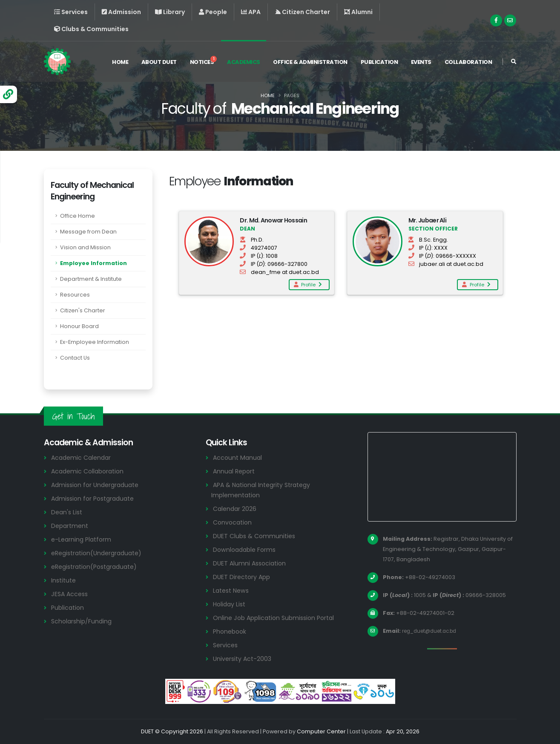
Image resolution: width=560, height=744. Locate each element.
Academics (244, 63)
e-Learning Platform (83, 539)
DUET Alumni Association (251, 563)
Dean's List (68, 512)
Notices (204, 62)
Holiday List (231, 604)
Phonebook (231, 631)
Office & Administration (310, 63)
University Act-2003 (244, 659)
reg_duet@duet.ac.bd (433, 631)
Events (421, 63)
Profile (307, 285)
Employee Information (93, 263)
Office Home (78, 216)
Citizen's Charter (83, 310)
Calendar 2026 (236, 509)
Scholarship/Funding (83, 621)
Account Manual (238, 457)
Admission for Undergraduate (98, 485)
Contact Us (75, 358)
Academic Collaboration (90, 471)
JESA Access (71, 594)
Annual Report (235, 471)
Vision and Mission (85, 247)
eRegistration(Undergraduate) (100, 553)
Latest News (233, 590)
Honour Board (79, 326)
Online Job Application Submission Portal (277, 618)
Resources (75, 295)
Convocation (234, 522)
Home (120, 63)
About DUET (159, 63)
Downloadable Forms (246, 549)
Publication (379, 63)
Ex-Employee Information (95, 342)
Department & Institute (91, 279)
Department (71, 526)
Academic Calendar (83, 457)
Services (226, 645)
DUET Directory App (243, 577)
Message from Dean (88, 232)
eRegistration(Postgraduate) (98, 567)
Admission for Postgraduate (96, 498)
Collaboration (468, 63)
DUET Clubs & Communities (256, 536)
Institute (65, 580)
